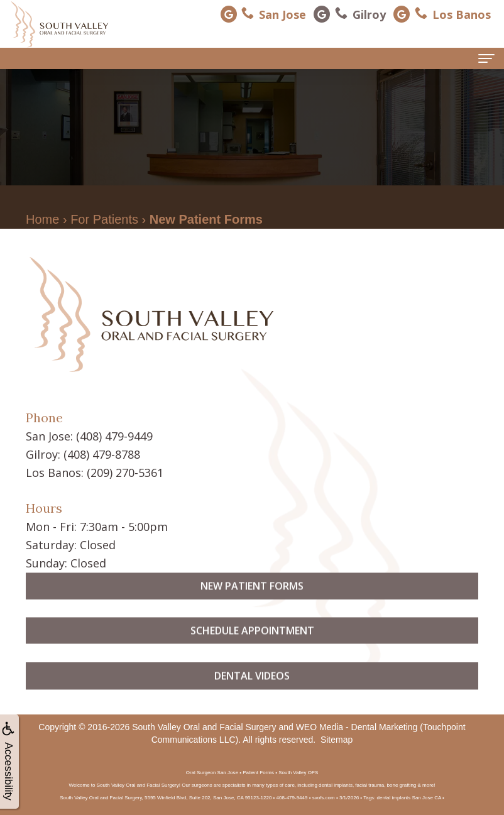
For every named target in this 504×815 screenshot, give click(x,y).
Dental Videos (252, 700)
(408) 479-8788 (102, 454)
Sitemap (337, 740)
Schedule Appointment (252, 655)
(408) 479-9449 (114, 436)
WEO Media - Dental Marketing (357, 727)
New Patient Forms (252, 610)
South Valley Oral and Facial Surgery (204, 727)
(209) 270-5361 (125, 473)
